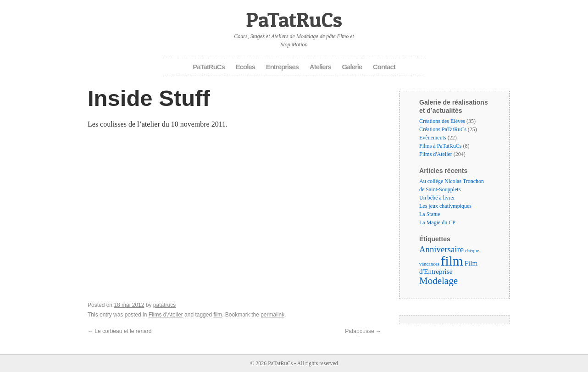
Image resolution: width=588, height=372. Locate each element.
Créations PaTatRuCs (443, 129)
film (218, 315)
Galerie (352, 67)
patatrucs (164, 305)
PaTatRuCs (294, 19)
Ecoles (245, 67)
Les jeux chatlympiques (445, 206)
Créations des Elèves (442, 121)
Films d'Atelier (166, 315)
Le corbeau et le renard (119, 331)
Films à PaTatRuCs (441, 146)
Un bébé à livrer (437, 198)
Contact (384, 67)
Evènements (433, 138)
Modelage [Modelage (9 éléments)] (438, 281)
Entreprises (283, 67)
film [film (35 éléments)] (452, 261)
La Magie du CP (437, 222)
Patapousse (363, 331)
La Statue (430, 214)
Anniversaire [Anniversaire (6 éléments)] (441, 249)
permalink (272, 315)
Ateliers (320, 67)
